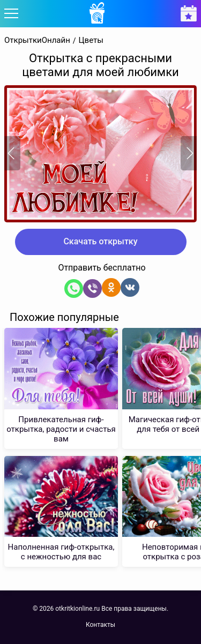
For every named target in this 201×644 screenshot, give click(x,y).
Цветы (91, 40)
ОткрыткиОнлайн (37, 40)
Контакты (100, 625)
